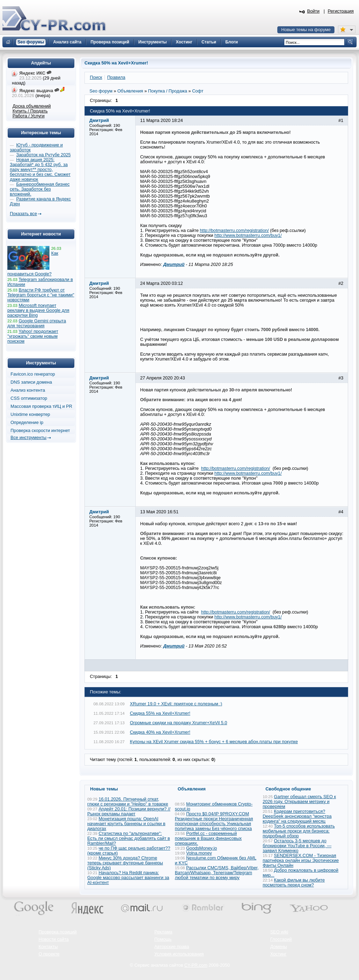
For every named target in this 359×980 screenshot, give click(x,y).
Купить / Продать (30, 111)
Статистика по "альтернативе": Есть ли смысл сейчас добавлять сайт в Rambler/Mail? (129, 838)
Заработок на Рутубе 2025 (43, 155)
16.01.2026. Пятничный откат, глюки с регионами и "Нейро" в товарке (128, 802)
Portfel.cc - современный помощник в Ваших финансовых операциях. (208, 838)
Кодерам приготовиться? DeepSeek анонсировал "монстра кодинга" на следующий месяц (297, 816)
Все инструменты (28, 438)
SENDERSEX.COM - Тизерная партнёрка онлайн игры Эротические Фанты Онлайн (301, 861)
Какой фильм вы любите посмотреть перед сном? (294, 883)
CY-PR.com (196, 965)
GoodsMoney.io (202, 848)
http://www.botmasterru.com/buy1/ (248, 235)
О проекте (49, 954)
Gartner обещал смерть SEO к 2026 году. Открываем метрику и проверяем (299, 802)
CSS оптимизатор (29, 398)
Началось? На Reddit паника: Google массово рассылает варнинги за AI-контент (128, 878)
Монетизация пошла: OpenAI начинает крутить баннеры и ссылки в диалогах (126, 824)
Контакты (48, 947)
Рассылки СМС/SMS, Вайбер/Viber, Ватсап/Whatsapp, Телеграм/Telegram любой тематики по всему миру (217, 873)
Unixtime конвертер (30, 414)
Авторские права (172, 947)
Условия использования (179, 954)
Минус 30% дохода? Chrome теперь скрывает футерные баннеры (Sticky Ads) (125, 863)
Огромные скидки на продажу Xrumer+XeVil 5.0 (179, 723)
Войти (313, 11)
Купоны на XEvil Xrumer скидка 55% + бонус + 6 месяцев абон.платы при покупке (214, 742)
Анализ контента (28, 390)
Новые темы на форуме (306, 30)
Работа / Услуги (29, 116)
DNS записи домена (31, 382)
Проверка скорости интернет (40, 431)
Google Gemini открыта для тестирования (37, 323)
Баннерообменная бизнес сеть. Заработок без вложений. (40, 189)
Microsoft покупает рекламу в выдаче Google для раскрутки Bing (38, 310)
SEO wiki (279, 932)
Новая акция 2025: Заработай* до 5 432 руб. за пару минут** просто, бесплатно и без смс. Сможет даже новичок (40, 170)
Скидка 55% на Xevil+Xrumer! (160, 713)
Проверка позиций (57, 932)
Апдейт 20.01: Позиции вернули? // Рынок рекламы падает (129, 811)
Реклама (163, 932)
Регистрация (341, 11)
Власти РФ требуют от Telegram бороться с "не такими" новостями (41, 295)
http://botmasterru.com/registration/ (234, 231)
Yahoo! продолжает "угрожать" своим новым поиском (33, 336)
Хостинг (278, 954)
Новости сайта (54, 939)
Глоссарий (281, 939)
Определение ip (27, 423)
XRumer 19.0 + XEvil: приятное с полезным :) (176, 704)
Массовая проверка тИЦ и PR (41, 406)
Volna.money (199, 853)
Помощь (163, 939)
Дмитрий (174, 265)
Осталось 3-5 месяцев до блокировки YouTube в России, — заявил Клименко (297, 846)
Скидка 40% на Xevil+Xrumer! (160, 732)
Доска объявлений (32, 106)
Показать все (23, 214)
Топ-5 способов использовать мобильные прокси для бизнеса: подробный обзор (299, 831)
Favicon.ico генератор (33, 374)
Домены (279, 947)
